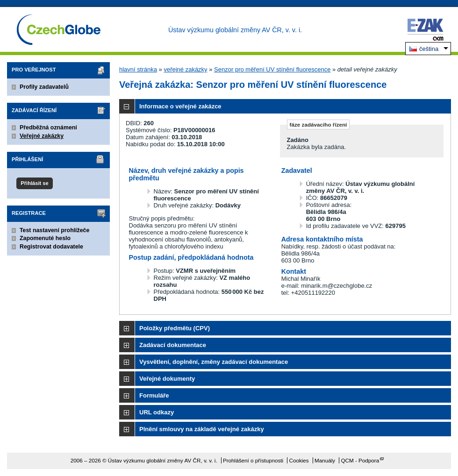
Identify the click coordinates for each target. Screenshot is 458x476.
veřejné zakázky (185, 69)
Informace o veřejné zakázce (180, 106)
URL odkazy (157, 412)
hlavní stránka (138, 69)
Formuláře (154, 395)
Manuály (325, 460)
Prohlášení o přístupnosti (253, 460)
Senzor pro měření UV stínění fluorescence (272, 69)
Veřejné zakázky (42, 136)
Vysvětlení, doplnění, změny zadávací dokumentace (214, 362)
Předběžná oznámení (48, 128)
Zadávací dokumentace (173, 345)
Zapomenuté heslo (45, 238)
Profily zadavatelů (44, 87)
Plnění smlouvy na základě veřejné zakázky (202, 429)
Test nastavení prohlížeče (54, 230)
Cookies (299, 460)
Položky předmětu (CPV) (175, 328)
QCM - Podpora (360, 460)
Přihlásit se (34, 183)
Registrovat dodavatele (51, 247)
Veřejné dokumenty (167, 379)
